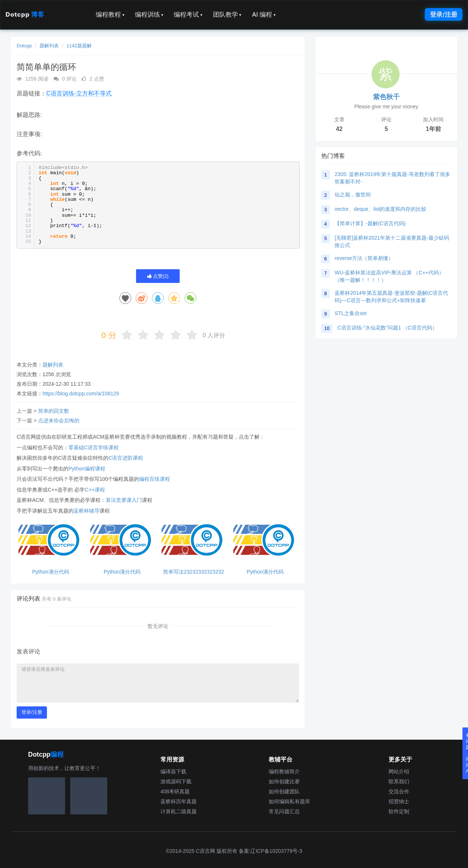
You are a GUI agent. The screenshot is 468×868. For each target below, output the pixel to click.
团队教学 (227, 14)
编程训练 (149, 14)
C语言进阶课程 (126, 458)
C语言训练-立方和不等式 (79, 93)
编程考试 (188, 14)
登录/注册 (444, 14)
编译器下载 (173, 771)
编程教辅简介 (284, 771)
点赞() (158, 276)
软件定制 (399, 811)
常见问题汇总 (284, 811)
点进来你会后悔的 (59, 421)
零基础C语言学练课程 (94, 447)
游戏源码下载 (176, 781)
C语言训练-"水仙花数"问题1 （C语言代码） (387, 328)
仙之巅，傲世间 (353, 195)
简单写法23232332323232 (194, 572)
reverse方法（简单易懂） (364, 258)
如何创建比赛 (284, 781)
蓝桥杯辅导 (87, 511)
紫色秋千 (386, 97)
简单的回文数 (54, 411)
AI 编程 (264, 14)
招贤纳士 (399, 801)
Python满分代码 (51, 572)
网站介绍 (399, 771)
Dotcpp (25, 14)
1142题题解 (79, 46)
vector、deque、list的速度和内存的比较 (380, 209)
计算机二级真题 (179, 811)
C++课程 (95, 490)
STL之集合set (350, 313)
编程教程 (110, 14)
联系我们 (399, 781)
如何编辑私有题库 (289, 801)
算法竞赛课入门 (124, 500)
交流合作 (399, 791)
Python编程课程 (87, 469)
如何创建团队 (284, 791)
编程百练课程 (155, 479)
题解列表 (49, 46)
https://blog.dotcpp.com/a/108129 (81, 394)
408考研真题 (175, 791)
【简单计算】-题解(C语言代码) (370, 223)
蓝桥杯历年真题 (179, 801)
